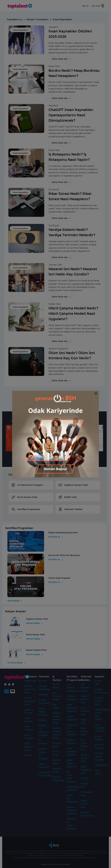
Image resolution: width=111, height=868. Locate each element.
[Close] (96, 394)
